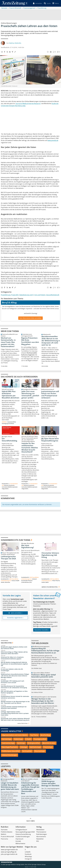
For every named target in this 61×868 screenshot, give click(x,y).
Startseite (4, 830)
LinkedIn (28, 852)
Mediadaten (40, 830)
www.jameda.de (53, 140)
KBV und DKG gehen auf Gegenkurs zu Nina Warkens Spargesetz (14, 692)
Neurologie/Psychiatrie (10, 747)
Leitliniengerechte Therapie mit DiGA (8, 558)
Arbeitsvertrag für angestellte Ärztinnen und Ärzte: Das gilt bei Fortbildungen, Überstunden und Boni (30, 788)
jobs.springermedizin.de (9, 854)
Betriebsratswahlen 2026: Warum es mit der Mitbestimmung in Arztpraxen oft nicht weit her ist (51, 341)
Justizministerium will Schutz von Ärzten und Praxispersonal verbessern (50, 395)
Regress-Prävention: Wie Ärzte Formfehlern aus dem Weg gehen (30, 341)
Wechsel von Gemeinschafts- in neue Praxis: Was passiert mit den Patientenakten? (8, 342)
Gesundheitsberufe (53, 295)
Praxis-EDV (15, 295)
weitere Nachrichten (24, 723)
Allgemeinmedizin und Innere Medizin (15, 735)
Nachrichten (6, 643)
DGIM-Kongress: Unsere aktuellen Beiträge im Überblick (50, 784)
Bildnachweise (20, 843)
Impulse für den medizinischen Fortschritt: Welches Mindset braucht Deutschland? (30, 448)
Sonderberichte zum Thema (16, 540)
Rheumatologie (40, 751)
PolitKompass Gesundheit (11, 751)
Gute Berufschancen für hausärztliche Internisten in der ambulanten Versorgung (14, 687)
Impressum (19, 839)
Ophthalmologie (35, 747)
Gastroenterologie (8, 743)
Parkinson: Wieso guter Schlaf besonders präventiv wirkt (44, 676)
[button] (55, 3)
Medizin (4, 834)
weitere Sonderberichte (51, 587)
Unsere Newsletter (11, 731)
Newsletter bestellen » (42, 630)
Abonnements (41, 837)
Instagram (28, 859)
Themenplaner (41, 832)
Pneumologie (48, 747)
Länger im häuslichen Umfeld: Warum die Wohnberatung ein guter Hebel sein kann (10, 786)
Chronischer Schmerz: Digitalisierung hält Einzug (50, 555)
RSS (38, 841)
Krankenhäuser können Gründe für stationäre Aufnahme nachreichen (15, 697)
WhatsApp (28, 857)
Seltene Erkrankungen (10, 755)
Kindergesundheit (34, 743)
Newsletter (40, 839)
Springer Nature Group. (39, 864)
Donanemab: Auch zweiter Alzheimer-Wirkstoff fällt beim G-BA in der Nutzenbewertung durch (15, 719)
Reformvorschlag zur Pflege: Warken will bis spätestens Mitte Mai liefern (14, 653)
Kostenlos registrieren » (15, 618)
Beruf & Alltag (45, 735)
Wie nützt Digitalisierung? (28, 546)
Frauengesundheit (40, 739)
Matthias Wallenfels (15, 43)
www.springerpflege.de (9, 852)
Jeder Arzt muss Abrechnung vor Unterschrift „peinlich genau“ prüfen (30, 395)
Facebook (28, 854)
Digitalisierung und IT (26, 295)
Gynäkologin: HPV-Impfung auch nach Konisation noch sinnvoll (13, 682)
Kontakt (18, 841)
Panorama (4, 839)
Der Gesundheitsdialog (9, 440)
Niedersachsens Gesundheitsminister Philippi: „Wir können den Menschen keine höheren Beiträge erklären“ (15, 676)
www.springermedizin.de (9, 850)
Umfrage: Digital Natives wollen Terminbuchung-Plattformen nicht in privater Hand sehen (15, 713)
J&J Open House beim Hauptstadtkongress (50, 440)
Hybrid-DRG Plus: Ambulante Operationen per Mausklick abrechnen (10, 395)
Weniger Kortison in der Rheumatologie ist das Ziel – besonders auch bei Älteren (15, 702)
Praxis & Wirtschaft (7, 837)
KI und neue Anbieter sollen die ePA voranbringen (12, 670)
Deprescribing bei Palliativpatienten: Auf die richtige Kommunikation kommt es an (45, 651)
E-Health (28, 739)
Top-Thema (34, 735)
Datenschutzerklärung (23, 834)
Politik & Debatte (7, 832)
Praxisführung (6, 295)
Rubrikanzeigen (42, 834)
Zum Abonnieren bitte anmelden (30, 318)
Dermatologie (7, 739)
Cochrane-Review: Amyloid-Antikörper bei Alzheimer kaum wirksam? (14, 707)
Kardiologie (21, 743)
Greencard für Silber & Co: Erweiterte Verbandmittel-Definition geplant (12, 658)
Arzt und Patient (40, 295)
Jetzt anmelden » (15, 613)
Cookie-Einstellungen (23, 837)
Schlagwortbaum (21, 830)
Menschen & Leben (49, 743)
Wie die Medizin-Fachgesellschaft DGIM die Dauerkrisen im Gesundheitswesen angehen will (14, 664)
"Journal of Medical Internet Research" (28, 104)
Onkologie (24, 747)
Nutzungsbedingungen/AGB (25, 832)
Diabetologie (18, 739)
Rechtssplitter (27, 751)
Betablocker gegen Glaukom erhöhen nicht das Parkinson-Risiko (14, 648)
